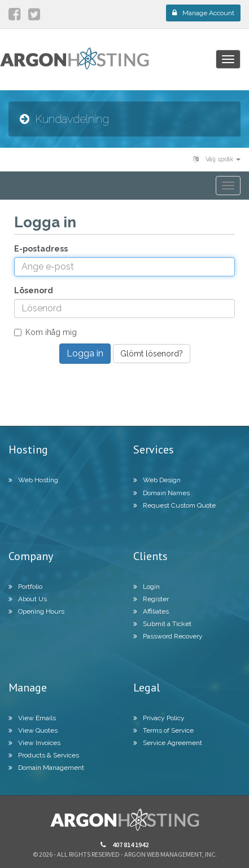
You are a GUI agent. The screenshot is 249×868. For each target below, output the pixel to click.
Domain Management (46, 768)
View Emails (32, 718)
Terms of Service (163, 730)
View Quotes (33, 730)
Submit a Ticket (162, 624)
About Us (28, 599)
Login (147, 587)
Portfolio (25, 587)
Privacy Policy (159, 718)
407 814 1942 (124, 845)
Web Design (157, 480)
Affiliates (151, 611)
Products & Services (44, 755)
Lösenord (34, 290)
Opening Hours (36, 611)
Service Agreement (168, 743)
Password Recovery (168, 636)
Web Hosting (33, 480)
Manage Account (203, 13)
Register (151, 599)
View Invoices (34, 743)
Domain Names (161, 493)
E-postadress (41, 249)
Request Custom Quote (174, 505)
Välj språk (217, 159)
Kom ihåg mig (45, 332)
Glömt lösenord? (152, 354)
